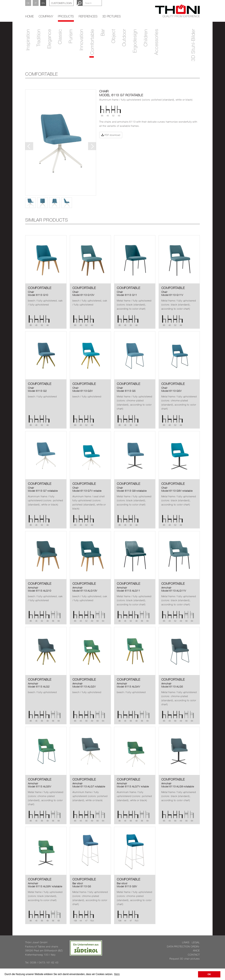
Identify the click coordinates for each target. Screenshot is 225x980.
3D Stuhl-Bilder (193, 45)
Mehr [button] (117, 974)
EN (43, 3)
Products (66, 16)
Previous (29, 146)
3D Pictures (111, 16)
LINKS (186, 942)
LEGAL (196, 942)
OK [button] (209, 974)
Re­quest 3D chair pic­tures (185, 959)
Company (46, 16)
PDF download (111, 135)
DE (28, 3)
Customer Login (61, 3)
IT (36, 3)
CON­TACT (194, 955)
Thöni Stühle (177, 11)
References (88, 16)
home (30, 16)
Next (92, 146)
